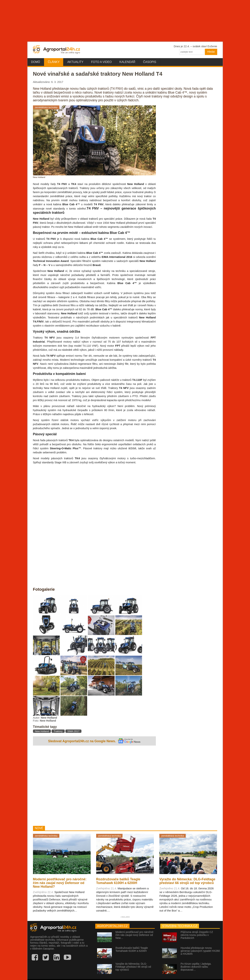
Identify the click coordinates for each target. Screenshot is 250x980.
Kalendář (127, 62)
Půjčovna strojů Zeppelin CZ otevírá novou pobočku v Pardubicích (197, 935)
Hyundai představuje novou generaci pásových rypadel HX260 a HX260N (200, 951)
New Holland (42, 731)
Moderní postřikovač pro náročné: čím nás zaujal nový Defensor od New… (135, 935)
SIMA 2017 (73, 731)
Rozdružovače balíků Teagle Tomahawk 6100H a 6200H (132, 949)
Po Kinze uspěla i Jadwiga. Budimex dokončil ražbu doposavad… (196, 967)
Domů (36, 62)
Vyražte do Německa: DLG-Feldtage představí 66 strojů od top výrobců (133, 967)
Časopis (150, 62)
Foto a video (102, 62)
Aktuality (75, 62)
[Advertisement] (94, 786)
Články (54, 62)
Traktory (58, 731)
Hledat (211, 52)
